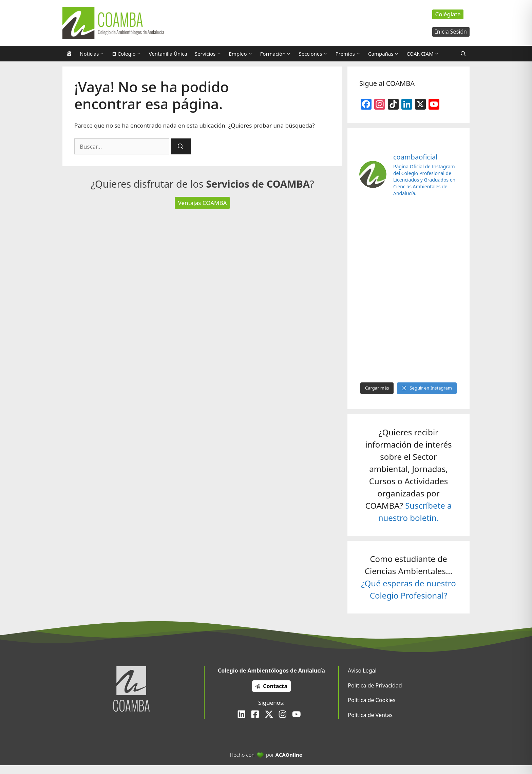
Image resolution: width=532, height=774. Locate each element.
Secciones (315, 54)
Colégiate (448, 14)
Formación (278, 54)
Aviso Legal (362, 671)
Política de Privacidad (375, 685)
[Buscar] (181, 147)
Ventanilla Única (168, 54)
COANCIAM (425, 54)
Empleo (243, 54)
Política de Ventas (370, 715)
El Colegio (128, 54)
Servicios (210, 54)
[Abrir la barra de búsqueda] (463, 54)
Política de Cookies (372, 700)
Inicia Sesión (451, 32)
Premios (350, 54)
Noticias (94, 54)
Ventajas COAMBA (203, 203)
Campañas (385, 54)
